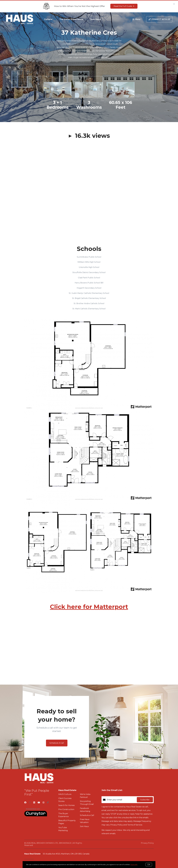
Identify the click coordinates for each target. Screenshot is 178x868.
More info (134, 864)
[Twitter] (30, 803)
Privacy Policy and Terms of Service (126, 825)
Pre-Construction (66, 809)
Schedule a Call (87, 815)
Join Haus (96, 19)
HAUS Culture (65, 794)
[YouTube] (39, 803)
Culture (48, 19)
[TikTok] (48, 803)
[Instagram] (43, 803)
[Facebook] (25, 803)
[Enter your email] (121, 800)
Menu (136, 20)
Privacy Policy (147, 843)
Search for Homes (66, 805)
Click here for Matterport (89, 607)
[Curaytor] (36, 816)
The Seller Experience (71, 19)
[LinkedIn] (34, 803)
